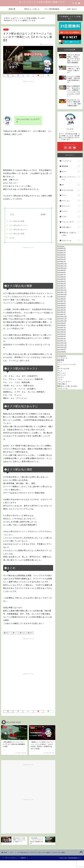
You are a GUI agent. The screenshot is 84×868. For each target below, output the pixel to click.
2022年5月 (62, 332)
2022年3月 (62, 336)
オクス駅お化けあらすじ (19, 229)
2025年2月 (62, 262)
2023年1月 (62, 314)
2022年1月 (62, 341)
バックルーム (71, 161)
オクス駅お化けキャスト (19, 225)
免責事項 (23, 858)
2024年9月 (62, 270)
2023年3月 (62, 310)
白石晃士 (23, 633)
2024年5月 (62, 279)
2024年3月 (62, 284)
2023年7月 (62, 301)
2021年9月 (62, 350)
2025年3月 (62, 259)
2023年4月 (62, 308)
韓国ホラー (8, 633)
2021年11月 (62, 345)
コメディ (71, 211)
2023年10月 (62, 295)
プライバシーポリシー (11, 858)
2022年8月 (62, 325)
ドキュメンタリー (71, 222)
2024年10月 (62, 268)
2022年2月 (62, 339)
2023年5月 (62, 306)
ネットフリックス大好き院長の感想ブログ (42, 2)
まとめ (12, 238)
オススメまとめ (71, 190)
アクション (71, 201)
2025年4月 (62, 257)
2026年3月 (62, 248)
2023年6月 (62, 303)
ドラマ (71, 217)
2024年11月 (62, 266)
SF (71, 185)
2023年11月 (62, 292)
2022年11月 (62, 319)
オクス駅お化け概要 (17, 221)
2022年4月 (62, 334)
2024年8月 (62, 273)
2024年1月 (62, 288)
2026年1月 (62, 253)
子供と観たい (71, 227)
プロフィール (71, 240)
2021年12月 (62, 343)
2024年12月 (62, 264)
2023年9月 (62, 297)
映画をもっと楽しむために (71, 234)
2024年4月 (62, 281)
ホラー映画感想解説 (52, 9)
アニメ (71, 195)
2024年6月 (62, 277)
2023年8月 (62, 299)
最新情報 (71, 166)
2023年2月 (62, 312)
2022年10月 (62, 321)
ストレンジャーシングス (71, 178)
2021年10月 (62, 347)
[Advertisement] (28, 98)
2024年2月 (62, 286)
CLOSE (43, 214)
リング (16, 633)
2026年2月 (62, 251)
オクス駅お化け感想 (17, 234)
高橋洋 (31, 633)
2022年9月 (62, 323)
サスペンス (71, 206)
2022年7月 (62, 328)
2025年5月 (62, 255)
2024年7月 (62, 275)
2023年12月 (62, 290)
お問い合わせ (72, 9)
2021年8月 (62, 352)
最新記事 (12, 9)
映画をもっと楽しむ (32, 9)
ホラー (6, 30)
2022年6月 (62, 330)
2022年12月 (62, 317)
